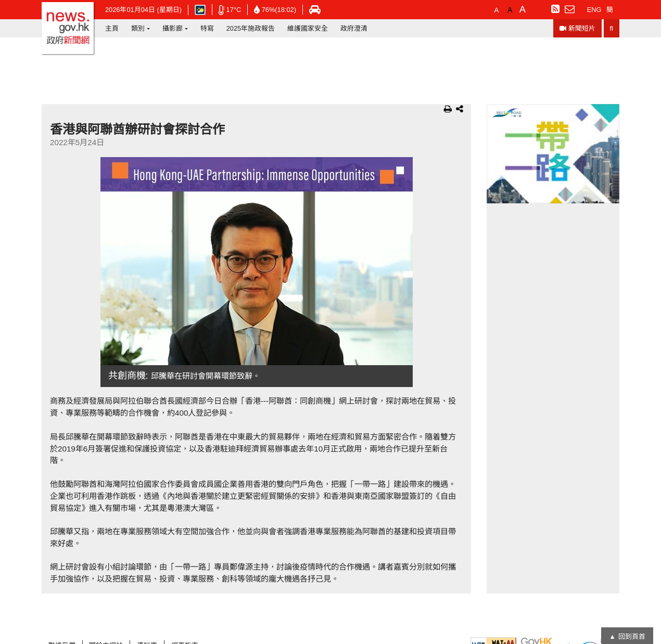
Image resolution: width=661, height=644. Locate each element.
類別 (138, 28)
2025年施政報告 (251, 28)
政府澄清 (354, 28)
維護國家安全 (308, 28)
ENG (594, 10)
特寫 (207, 28)
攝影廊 (173, 28)
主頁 (112, 28)
